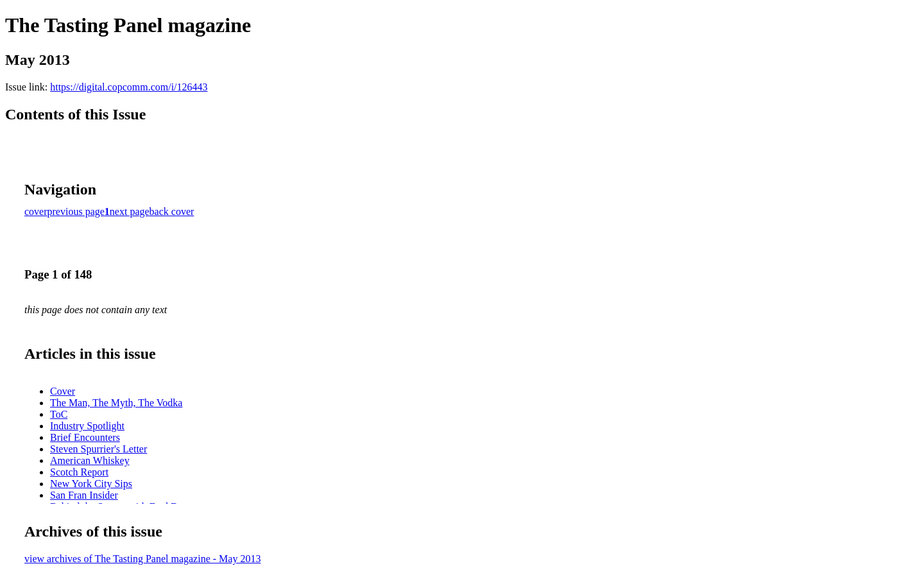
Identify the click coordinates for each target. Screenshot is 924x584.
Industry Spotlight (87, 426)
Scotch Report (79, 472)
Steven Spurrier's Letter (98, 449)
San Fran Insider (84, 495)
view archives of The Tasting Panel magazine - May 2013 (142, 559)
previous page (76, 211)
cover (36, 211)
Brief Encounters (85, 437)
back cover (172, 211)
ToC (59, 414)
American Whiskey (90, 460)
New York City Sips (91, 484)
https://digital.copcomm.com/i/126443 (129, 87)
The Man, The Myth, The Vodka (116, 403)
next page (130, 211)
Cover (63, 391)
